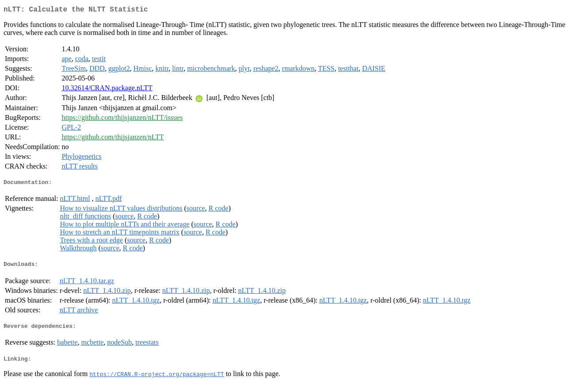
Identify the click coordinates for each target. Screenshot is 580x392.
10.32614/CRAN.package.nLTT (107, 90)
